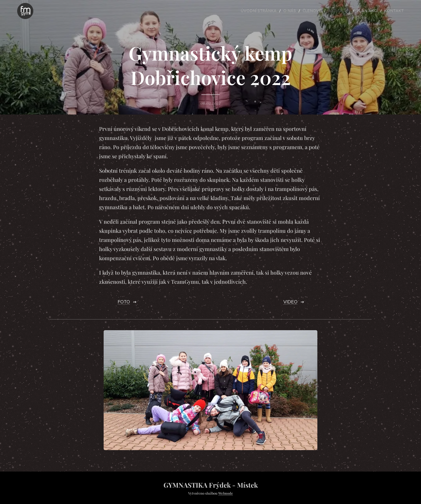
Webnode (226, 493)
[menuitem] (275, 11)
